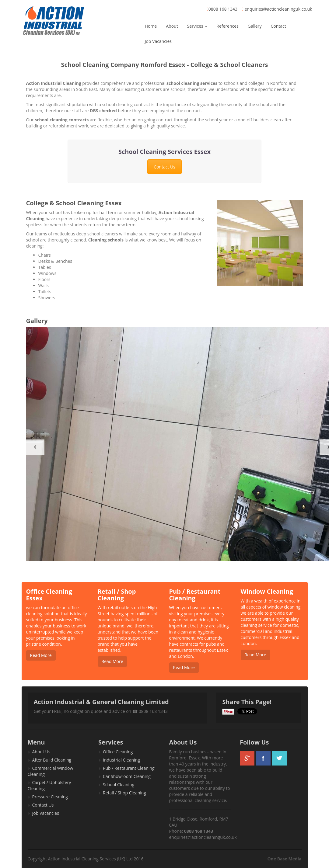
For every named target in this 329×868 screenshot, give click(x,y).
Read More (41, 655)
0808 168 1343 (223, 9)
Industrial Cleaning (121, 760)
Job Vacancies (158, 41)
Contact (278, 26)
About (172, 26)
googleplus (247, 758)
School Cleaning (119, 785)
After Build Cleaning (52, 760)
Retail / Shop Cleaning (124, 793)
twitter (279, 758)
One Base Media (284, 859)
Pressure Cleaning (50, 797)
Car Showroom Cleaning (127, 776)
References (227, 26)
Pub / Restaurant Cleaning (129, 768)
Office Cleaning (118, 752)
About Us (41, 752)
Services (197, 26)
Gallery (255, 26)
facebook (263, 758)
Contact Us (164, 167)
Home (151, 26)
